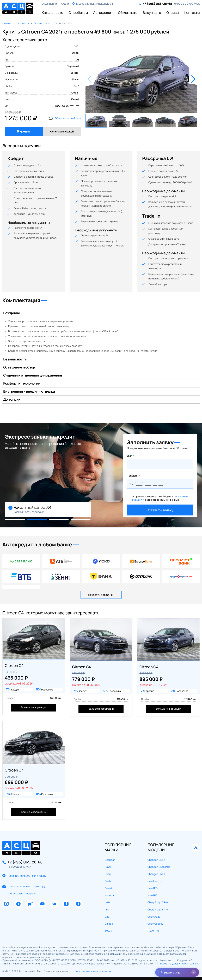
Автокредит (103, 13)
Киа (107, 892)
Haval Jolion (154, 864)
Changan (110, 843)
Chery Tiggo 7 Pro (158, 885)
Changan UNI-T (156, 857)
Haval (108, 850)
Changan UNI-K (156, 843)
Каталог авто (53, 13)
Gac (107, 899)
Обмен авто (128, 13)
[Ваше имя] (160, 464)
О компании (49, 4)
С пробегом (78, 13)
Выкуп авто (152, 13)
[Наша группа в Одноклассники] (66, 887)
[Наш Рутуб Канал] (30, 887)
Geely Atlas (154, 899)
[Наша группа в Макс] (7, 887)
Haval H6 (152, 878)
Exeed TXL (153, 914)
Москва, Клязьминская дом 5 (27, 859)
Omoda (109, 907)
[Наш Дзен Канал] (78, 887)
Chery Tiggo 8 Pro (158, 892)
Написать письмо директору (27, 869)
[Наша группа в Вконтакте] (54, 887)
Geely (108, 864)
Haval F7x (153, 871)
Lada (107, 885)
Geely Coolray (155, 907)
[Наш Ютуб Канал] (42, 887)
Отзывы (173, 13)
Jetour (108, 914)
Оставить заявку (160, 510)
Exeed (108, 871)
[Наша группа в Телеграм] (19, 887)
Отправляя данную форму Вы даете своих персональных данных (158, 498)
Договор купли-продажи (22, 876)
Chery (108, 857)
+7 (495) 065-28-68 (157, 4)
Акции (65, 4)
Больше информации (34, 702)
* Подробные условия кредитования (177, 946)
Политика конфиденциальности (93, 954)
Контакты (192, 13)
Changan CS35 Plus (159, 850)
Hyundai (109, 878)
